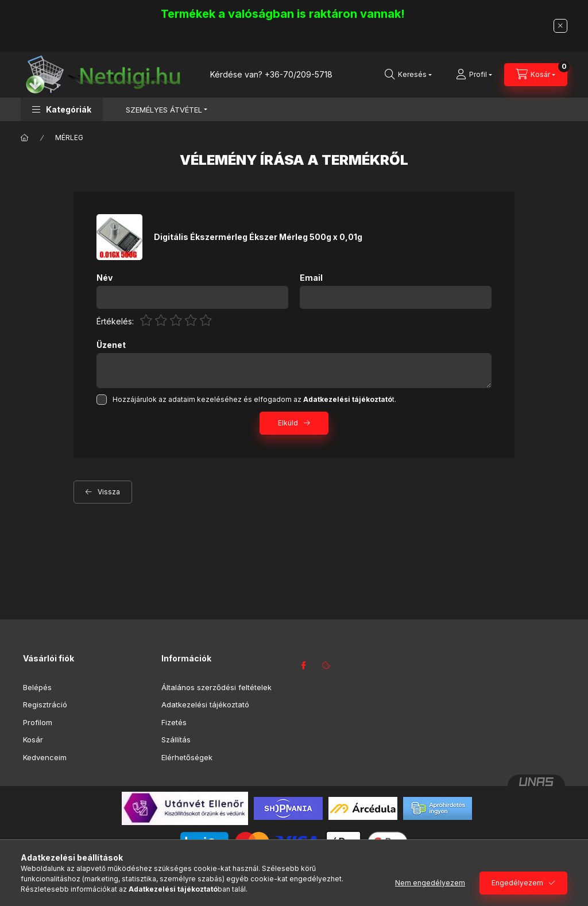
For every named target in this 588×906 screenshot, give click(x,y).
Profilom (38, 722)
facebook (303, 665)
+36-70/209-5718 (299, 74)
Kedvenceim (45, 757)
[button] (62, 109)
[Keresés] (408, 75)
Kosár (33, 739)
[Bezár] (560, 26)
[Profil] (474, 75)
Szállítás (176, 739)
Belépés (37, 687)
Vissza (109, 492)
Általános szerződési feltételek (216, 687)
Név (105, 278)
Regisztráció (45, 704)
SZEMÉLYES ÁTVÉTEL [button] (164, 110)
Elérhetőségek (187, 757)
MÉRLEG (69, 138)
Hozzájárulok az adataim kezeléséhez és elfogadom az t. (254, 399)
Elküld (288, 423)
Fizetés (174, 722)
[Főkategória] (25, 138)
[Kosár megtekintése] (536, 75)
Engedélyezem (517, 883)
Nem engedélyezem (430, 883)
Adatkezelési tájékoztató (205, 704)
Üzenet (111, 345)
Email (311, 278)
